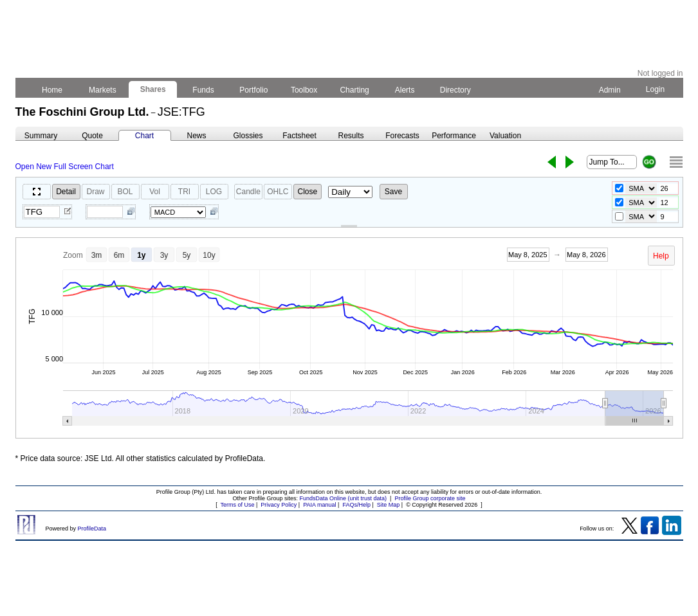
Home (52, 90)
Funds (203, 90)
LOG (214, 192)
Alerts (405, 90)
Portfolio (254, 90)
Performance (454, 136)
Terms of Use (237, 505)
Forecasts (402, 136)
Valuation (505, 136)
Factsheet (299, 136)
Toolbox (304, 90)
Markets (103, 90)
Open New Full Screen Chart (65, 167)
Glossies (248, 136)
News (196, 136)
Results (351, 136)
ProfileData (92, 529)
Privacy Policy (279, 505)
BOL (125, 192)
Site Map (389, 505)
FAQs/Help (356, 505)
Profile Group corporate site (430, 498)
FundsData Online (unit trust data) (344, 498)
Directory (455, 90)
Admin (610, 90)
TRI (184, 192)
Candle (248, 192)
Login (655, 89)
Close (308, 192)
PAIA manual (319, 505)
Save (393, 192)
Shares (153, 89)
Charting (354, 90)
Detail (66, 192)
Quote (92, 136)
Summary (41, 136)
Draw (95, 192)
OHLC (278, 192)
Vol (155, 192)
